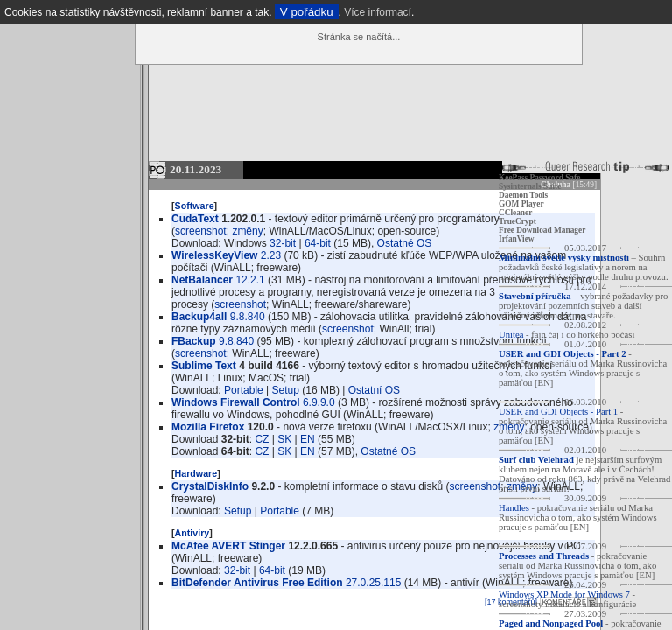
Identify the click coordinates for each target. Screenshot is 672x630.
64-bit (318, 243)
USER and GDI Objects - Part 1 (558, 412)
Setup (286, 390)
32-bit (283, 243)
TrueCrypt (518, 221)
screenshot (201, 231)
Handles (514, 508)
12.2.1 (250, 280)
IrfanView (517, 239)
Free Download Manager (542, 230)
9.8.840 (248, 317)
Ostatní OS (374, 390)
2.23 (271, 255)
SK (284, 439)
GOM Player (521, 204)
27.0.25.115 (373, 583)
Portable (244, 390)
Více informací (378, 12)
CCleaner (515, 213)
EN (308, 439)
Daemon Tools (523, 195)
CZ (262, 439)
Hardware (196, 473)
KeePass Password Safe (539, 178)
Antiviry (192, 533)
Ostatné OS (405, 243)
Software (195, 206)
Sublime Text (204, 366)
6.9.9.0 (319, 402)
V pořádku (307, 12)
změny (247, 231)
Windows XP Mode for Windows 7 (564, 595)
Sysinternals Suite (530, 186)
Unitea (511, 335)
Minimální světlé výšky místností (564, 258)
